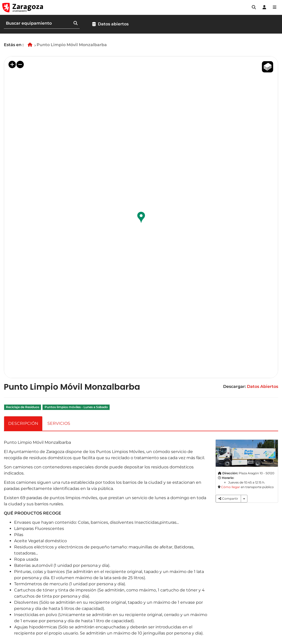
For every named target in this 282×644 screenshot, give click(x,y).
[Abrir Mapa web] (275, 7)
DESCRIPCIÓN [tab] (23, 423)
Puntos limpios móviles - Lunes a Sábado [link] (76, 407)
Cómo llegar (231, 487)
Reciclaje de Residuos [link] (23, 407)
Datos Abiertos (263, 386)
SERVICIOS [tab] (59, 423)
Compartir (228, 499)
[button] (254, 7)
